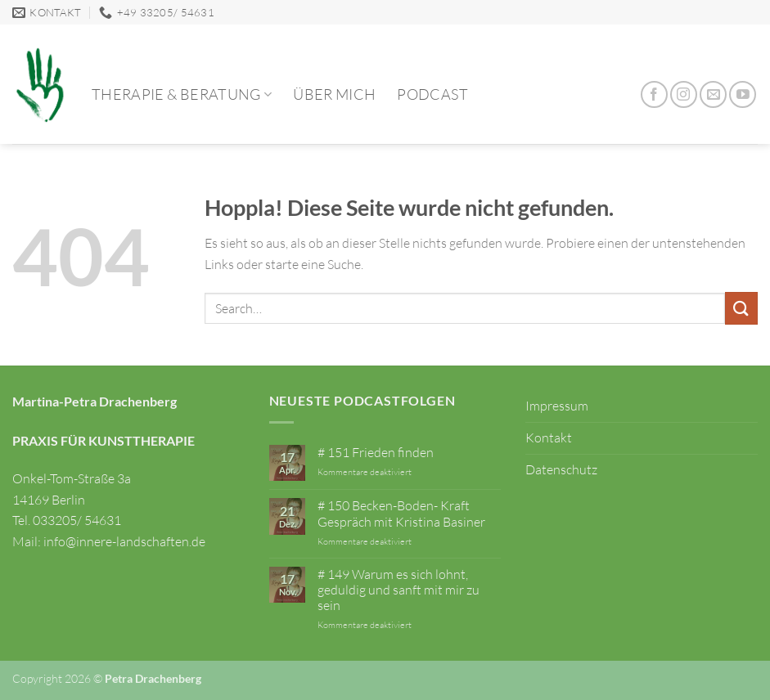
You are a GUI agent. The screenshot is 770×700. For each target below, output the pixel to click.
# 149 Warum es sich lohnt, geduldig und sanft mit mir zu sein (399, 590)
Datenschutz (561, 469)
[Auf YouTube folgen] (743, 94)
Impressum (557, 406)
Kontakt (549, 437)
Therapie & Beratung (182, 94)
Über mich (334, 94)
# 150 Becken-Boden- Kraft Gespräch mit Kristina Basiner (401, 514)
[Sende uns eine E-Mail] (713, 94)
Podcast (432, 94)
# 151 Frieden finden (376, 453)
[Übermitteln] (741, 308)
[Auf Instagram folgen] (684, 94)
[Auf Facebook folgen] (654, 94)
